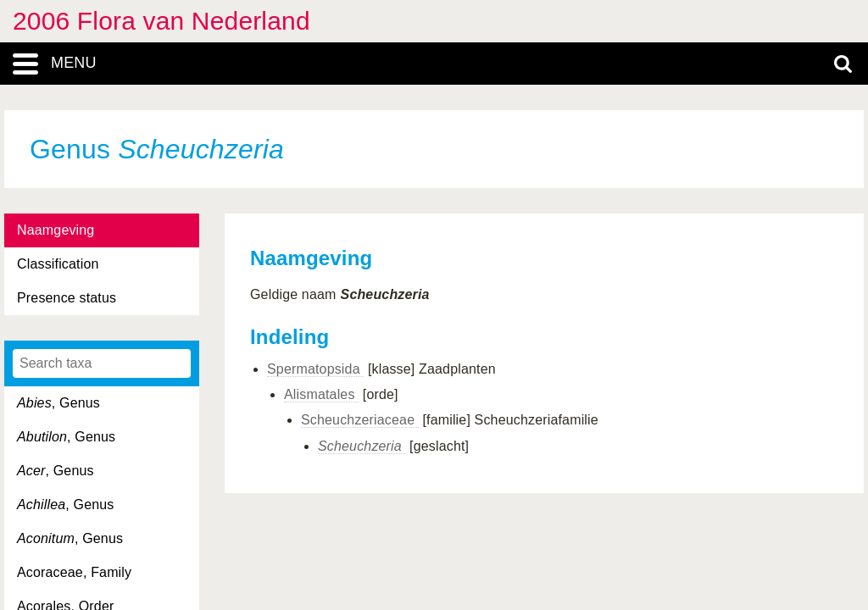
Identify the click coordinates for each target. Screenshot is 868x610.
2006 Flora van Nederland (161, 21)
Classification (58, 264)
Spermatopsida (315, 369)
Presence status (67, 298)
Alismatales (321, 394)
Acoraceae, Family (74, 572)
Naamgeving (56, 230)
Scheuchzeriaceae (360, 420)
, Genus (58, 403)
